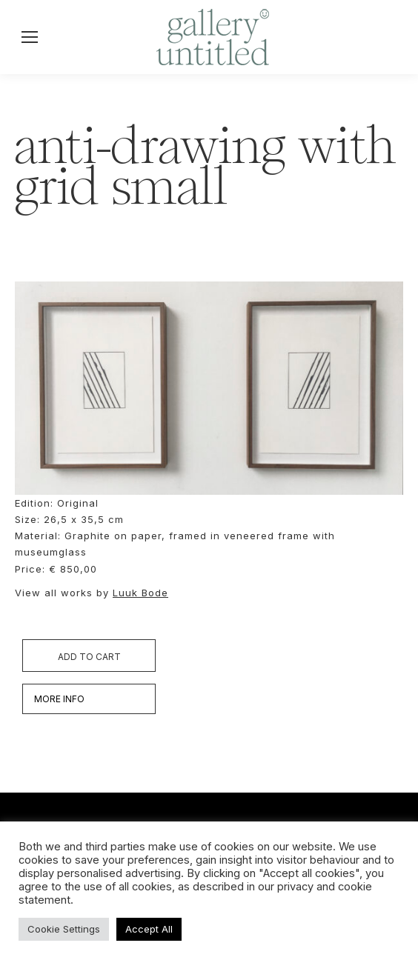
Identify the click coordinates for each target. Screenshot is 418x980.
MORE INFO (59, 699)
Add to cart (89, 657)
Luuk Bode (140, 593)
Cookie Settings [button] (64, 929)
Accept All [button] (149, 929)
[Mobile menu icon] (30, 37)
